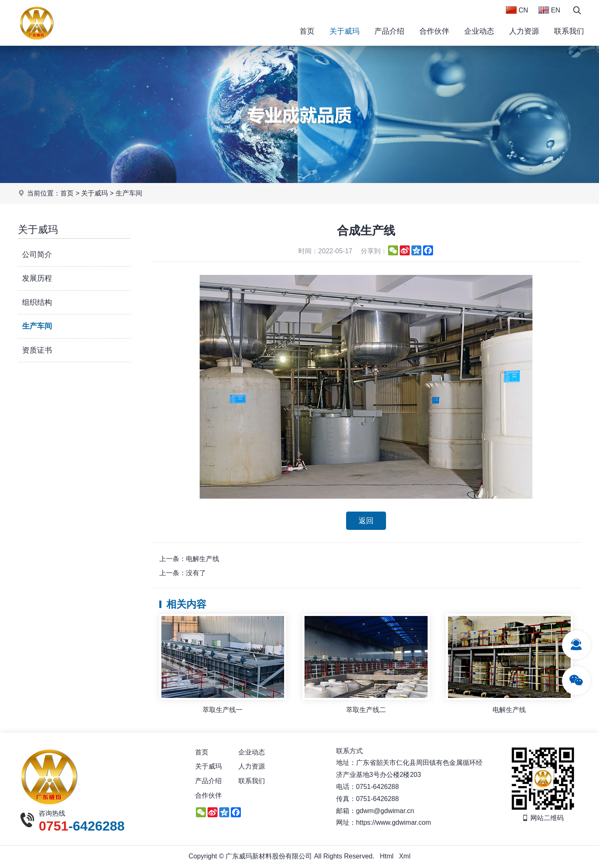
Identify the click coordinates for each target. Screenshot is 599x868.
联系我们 (569, 31)
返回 (366, 521)
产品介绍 (389, 31)
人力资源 (524, 31)
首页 (307, 31)
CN (517, 10)
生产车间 (129, 193)
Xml (405, 857)
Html (387, 857)
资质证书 (37, 350)
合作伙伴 (434, 31)
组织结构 (37, 302)
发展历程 (37, 278)
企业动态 (479, 31)
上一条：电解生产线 (189, 559)
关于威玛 (344, 31)
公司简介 (37, 255)
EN (549, 10)
